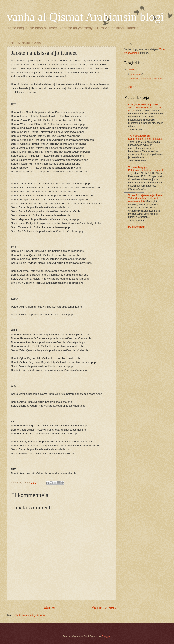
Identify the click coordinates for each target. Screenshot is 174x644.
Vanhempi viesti (104, 607)
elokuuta (136, 74)
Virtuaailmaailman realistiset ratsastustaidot (143, 200)
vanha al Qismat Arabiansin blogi (85, 17)
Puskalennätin (137, 227)
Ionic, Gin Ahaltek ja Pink (143, 104)
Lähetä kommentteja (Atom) (29, 615)
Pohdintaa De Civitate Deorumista (146, 170)
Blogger (106, 636)
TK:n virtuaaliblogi (139, 136)
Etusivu (49, 607)
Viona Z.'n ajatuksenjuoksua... (146, 195)
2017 (131, 87)
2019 (131, 70)
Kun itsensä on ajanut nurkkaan (145, 139)
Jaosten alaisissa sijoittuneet (146, 78)
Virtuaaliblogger (138, 167)
